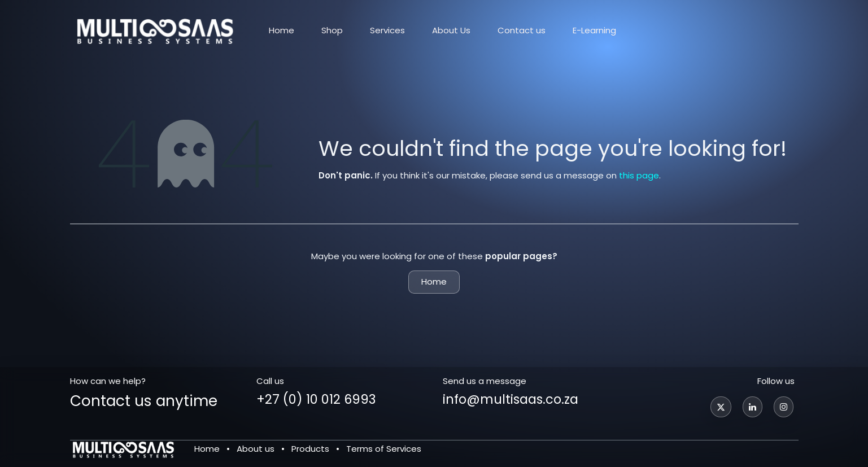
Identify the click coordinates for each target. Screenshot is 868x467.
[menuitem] (282, 30)
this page (639, 175)
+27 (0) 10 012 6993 (316, 399)
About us (256, 449)
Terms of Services (384, 449)
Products (310, 449)
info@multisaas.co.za (511, 399)
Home (434, 281)
